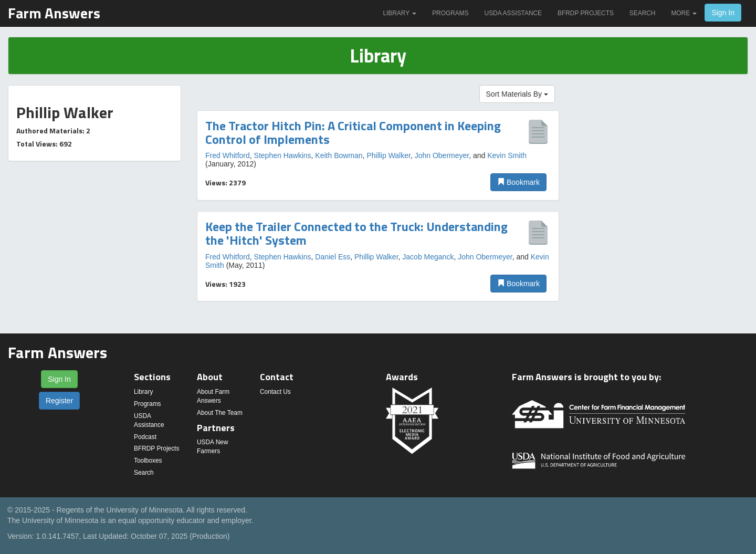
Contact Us (275, 392)
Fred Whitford (228, 155)
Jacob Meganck (428, 257)
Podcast (145, 437)
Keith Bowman (339, 155)
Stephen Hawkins (283, 155)
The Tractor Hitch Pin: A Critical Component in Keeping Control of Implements (353, 132)
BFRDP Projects (586, 13)
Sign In (723, 13)
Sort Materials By (517, 94)
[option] (378, 155)
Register (59, 401)
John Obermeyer (442, 155)
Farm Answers (54, 13)
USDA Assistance (513, 13)
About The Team (220, 413)
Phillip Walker (388, 155)
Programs (450, 13)
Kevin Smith (507, 155)
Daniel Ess (333, 257)
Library (400, 13)
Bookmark (518, 182)
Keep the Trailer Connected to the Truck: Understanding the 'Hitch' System (356, 233)
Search (643, 13)
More (684, 13)
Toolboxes (148, 461)
